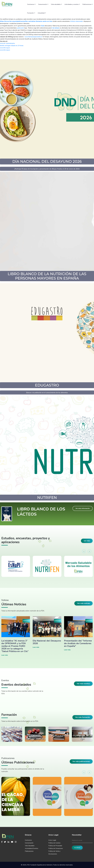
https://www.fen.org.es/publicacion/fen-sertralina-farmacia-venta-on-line (26, 21)
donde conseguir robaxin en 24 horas (12, 46)
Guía (43, 26)
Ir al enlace (55, 28)
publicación (21, 28)
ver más (87, 541)
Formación (31, 13)
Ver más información (83, 508)
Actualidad (42, 13)
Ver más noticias (83, 603)
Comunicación (43, 4)
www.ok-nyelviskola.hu (7, 43)
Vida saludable (56, 4)
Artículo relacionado (76, 21)
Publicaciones (88, 4)
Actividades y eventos (72, 4)
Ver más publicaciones (81, 761)
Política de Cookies (54, 843)
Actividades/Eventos (32, 848)
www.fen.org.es (5, 48)
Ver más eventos (83, 684)
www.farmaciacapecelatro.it (33, 37)
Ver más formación (83, 717)
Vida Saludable (30, 846)
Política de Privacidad (55, 846)
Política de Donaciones (56, 848)
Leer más (5, 655)
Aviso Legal (52, 840)
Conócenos (31, 4)
